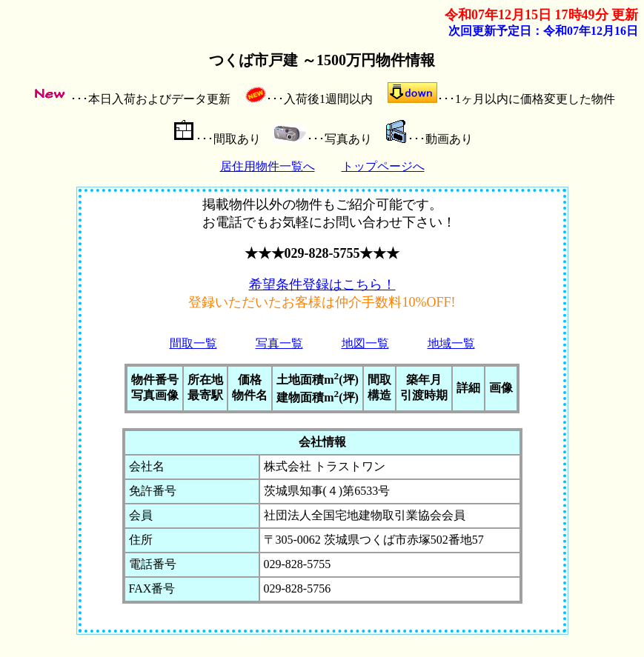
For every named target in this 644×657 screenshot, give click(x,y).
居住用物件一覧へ (268, 166)
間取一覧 (193, 343)
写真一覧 (279, 343)
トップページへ (383, 166)
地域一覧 (451, 343)
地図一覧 (365, 343)
